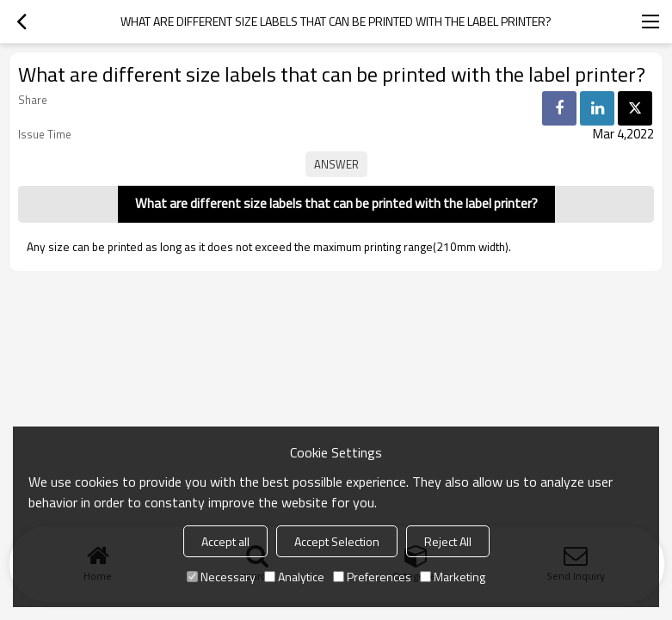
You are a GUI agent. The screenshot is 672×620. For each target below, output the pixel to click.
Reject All (448, 541)
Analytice (294, 577)
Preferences (372, 577)
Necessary (221, 577)
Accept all (225, 541)
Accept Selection (337, 541)
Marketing (453, 577)
